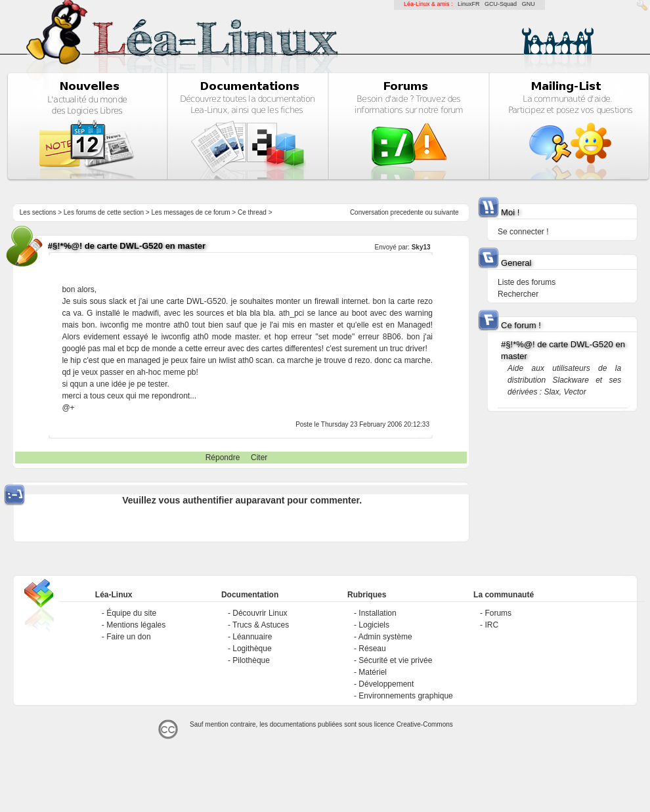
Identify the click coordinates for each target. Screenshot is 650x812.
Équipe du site (131, 613)
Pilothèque (251, 660)
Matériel (373, 672)
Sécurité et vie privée (395, 660)
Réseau (372, 649)
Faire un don (128, 637)
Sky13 (421, 247)
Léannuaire (252, 637)
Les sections (38, 212)
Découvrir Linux (260, 613)
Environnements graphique (405, 696)
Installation (377, 613)
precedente (407, 212)
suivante (446, 212)
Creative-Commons (425, 724)
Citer (259, 458)
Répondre (223, 458)
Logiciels (374, 625)
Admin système (385, 637)
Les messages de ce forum (191, 212)
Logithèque (252, 649)
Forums (498, 613)
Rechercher (518, 294)
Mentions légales (136, 625)
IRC (491, 625)
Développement (386, 684)
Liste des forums (527, 282)
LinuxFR (469, 4)
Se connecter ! (523, 232)
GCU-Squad (501, 4)
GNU (529, 4)
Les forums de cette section (104, 212)
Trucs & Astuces (261, 625)
